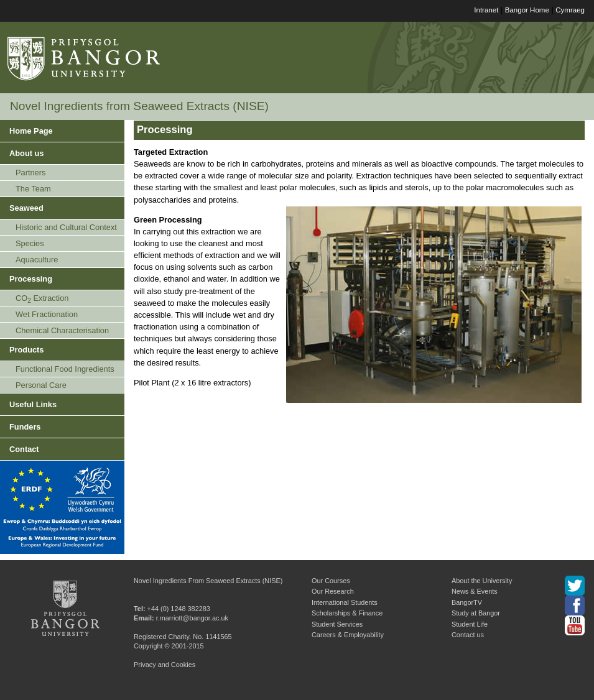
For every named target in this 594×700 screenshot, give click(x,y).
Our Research (333, 591)
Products (26, 350)
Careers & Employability (348, 635)
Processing (31, 279)
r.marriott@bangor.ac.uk (192, 618)
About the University (482, 581)
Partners (30, 173)
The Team (33, 189)
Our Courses (331, 581)
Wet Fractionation (47, 314)
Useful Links (33, 404)
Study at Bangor (476, 613)
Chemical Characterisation (62, 330)
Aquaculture (37, 260)
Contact (24, 449)
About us (26, 153)
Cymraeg (570, 10)
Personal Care (41, 385)
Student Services (337, 624)
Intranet (486, 10)
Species (30, 243)
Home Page (31, 131)
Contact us (468, 635)
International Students (345, 602)
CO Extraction (42, 299)
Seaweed (26, 208)
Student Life (470, 624)
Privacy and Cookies (165, 665)
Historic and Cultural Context (66, 227)
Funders (25, 427)
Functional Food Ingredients (65, 369)
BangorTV (467, 602)
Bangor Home (527, 10)
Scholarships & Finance (347, 613)
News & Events (475, 591)
